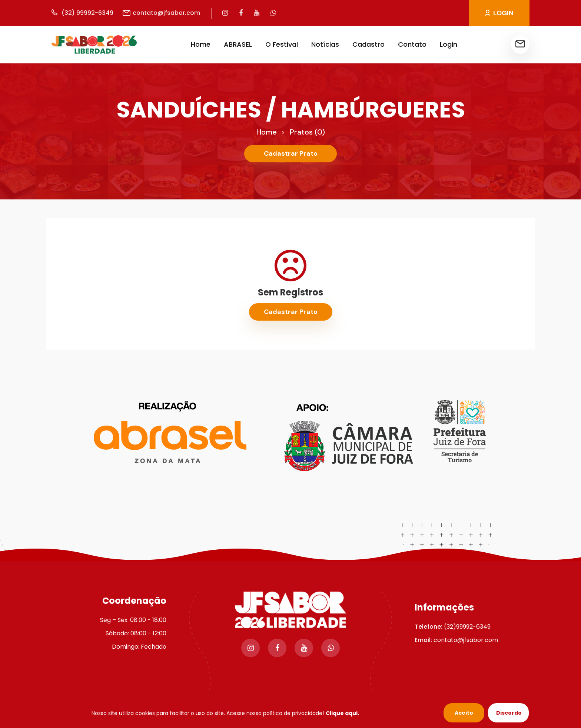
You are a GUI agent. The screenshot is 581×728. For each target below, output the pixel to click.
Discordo (509, 713)
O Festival (282, 44)
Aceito (464, 713)
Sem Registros (290, 292)
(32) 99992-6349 (82, 13)
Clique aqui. (342, 713)
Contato (412, 44)
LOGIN (499, 13)
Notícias (325, 44)
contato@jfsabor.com (161, 13)
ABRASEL (238, 44)
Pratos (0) (307, 132)
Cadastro (368, 44)
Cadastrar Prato (291, 153)
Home (201, 44)
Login (449, 44)
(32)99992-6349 (467, 627)
